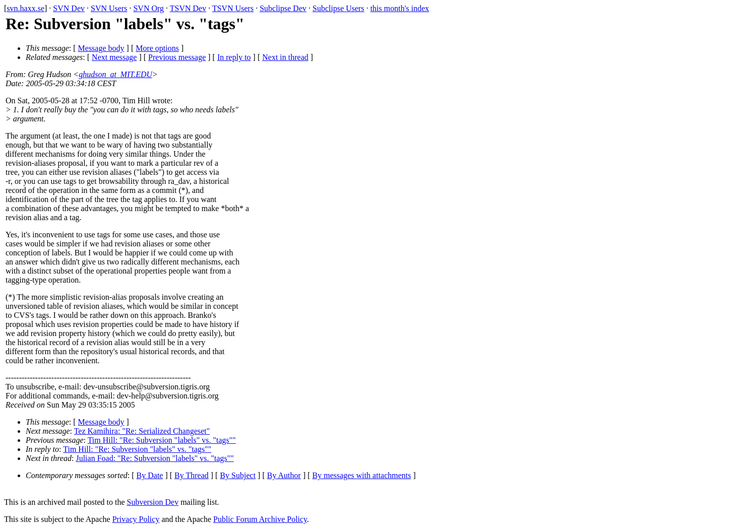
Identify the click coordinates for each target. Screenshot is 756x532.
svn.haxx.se (25, 8)
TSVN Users (233, 8)
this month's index (400, 8)
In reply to (234, 57)
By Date (150, 475)
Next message (114, 57)
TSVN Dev (188, 8)
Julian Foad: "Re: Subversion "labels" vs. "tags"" (154, 458)
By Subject (238, 475)
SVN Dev (69, 8)
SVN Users (109, 8)
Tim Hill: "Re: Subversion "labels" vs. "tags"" (162, 440)
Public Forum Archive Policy (260, 519)
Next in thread (285, 57)
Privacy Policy (136, 519)
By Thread (192, 475)
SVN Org (148, 8)
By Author (284, 475)
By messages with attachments (362, 475)
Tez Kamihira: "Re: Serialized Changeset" (142, 431)
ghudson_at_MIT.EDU (115, 74)
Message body (101, 48)
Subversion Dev (153, 502)
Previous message (177, 57)
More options (157, 48)
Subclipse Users (338, 8)
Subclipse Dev (283, 8)
